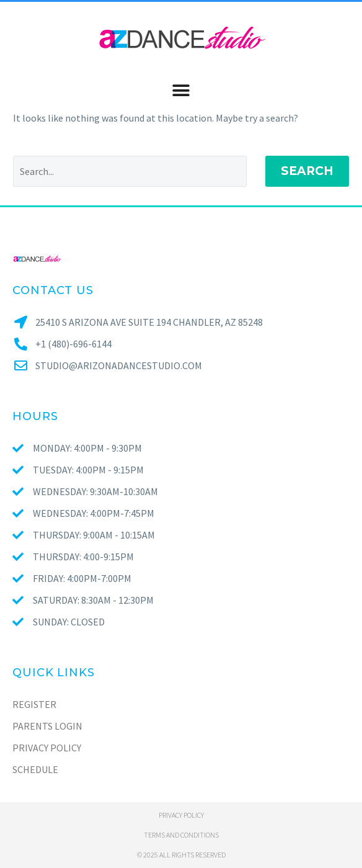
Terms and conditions (181, 835)
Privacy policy (181, 815)
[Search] (130, 171)
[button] (181, 90)
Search (307, 171)
